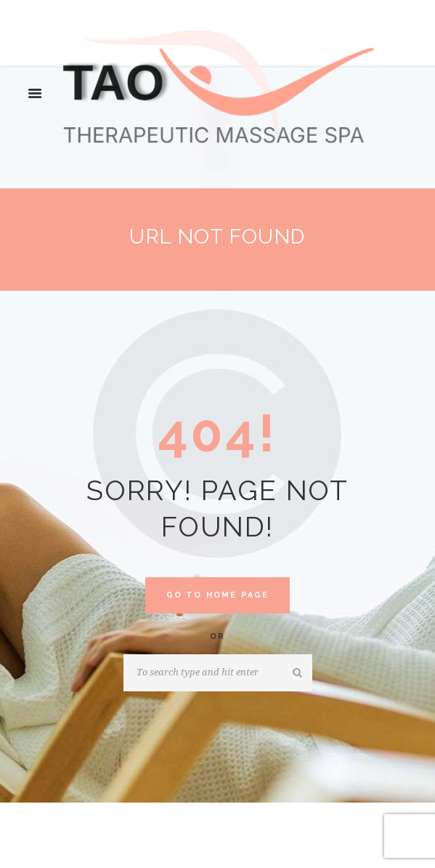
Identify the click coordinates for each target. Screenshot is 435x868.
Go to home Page (218, 595)
